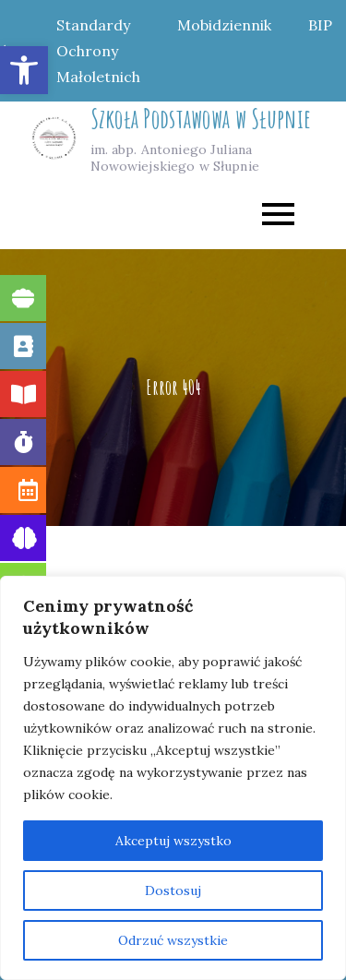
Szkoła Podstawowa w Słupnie (201, 119)
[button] (24, 70)
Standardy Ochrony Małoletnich (98, 51)
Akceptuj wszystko (173, 841)
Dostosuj (173, 890)
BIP (320, 25)
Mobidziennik (224, 25)
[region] (173, 778)
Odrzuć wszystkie (173, 940)
